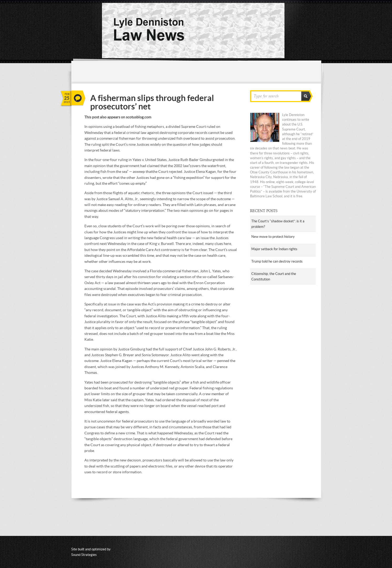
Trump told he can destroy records (277, 261)
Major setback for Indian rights (274, 249)
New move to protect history (273, 237)
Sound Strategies (84, 555)
